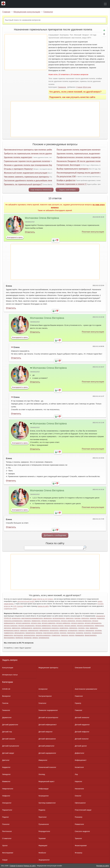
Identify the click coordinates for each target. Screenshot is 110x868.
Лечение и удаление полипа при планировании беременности (33, 165)
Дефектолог (80, 753)
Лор (76, 774)
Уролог (5, 846)
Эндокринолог (44, 860)
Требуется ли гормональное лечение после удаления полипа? (33, 154)
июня (80, 87)
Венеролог (6, 696)
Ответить (30, 232)
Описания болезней (83, 668)
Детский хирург (8, 753)
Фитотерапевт (8, 853)
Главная (6, 12)
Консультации (8, 668)
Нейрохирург (44, 789)
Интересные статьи (10, 675)
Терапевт (42, 838)
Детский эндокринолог (47, 753)
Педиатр (42, 810)
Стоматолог (7, 838)
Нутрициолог (44, 796)
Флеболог (42, 853)
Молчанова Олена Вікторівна (42, 218)
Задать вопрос (10, 660)
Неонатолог (79, 789)
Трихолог (78, 838)
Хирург (5, 860)
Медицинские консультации (27, 12)
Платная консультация (93, 232)
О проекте (19, 866)
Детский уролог (81, 746)
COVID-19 (6, 689)
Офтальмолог (80, 803)
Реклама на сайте (103, 866)
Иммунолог (43, 760)
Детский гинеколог (82, 718)
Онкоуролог (7, 803)
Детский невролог (45, 732)
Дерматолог (7, 718)
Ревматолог (79, 824)
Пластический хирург (83, 810)
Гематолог (79, 696)
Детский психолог (82, 739)
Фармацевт (43, 846)
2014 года (87, 87)
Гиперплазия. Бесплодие (68, 165)
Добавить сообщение (55, 535)
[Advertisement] (26, 52)
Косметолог (79, 767)
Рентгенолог (7, 831)
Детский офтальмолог (47, 739)
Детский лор (7, 732)
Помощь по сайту (30, 866)
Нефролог (6, 796)
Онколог (78, 796)
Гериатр (78, 703)
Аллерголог (43, 689)
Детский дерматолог (10, 725)
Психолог (6, 824)
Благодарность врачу (15, 237)
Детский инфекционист (48, 725)
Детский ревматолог (46, 746)
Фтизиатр (79, 853)
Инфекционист (81, 760)
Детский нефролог (82, 732)
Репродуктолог (44, 831)
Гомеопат (79, 710)
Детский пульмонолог (11, 746)
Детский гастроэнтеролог (48, 718)
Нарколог (79, 781)
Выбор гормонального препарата (73, 169)
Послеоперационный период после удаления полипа (82, 173)
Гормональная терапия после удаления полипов (27, 161)
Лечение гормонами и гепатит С (72, 184)
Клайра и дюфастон (66, 180)
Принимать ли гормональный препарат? (23, 184)
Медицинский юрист (46, 781)
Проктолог (43, 817)
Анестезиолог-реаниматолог (86, 689)
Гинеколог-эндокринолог (48, 710)
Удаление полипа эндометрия (18, 157)
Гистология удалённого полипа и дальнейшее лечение (30, 180)
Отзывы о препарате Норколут (18, 169)
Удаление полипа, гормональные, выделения (78, 154)
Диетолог (6, 760)
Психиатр (79, 817)
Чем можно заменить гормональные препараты (26, 177)
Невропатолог (8, 789)
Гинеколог (48, 12)
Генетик (5, 703)
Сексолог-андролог (82, 831)
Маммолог (6, 781)
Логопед (42, 774)
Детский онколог (9, 739)
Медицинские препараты (48, 668)
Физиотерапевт (81, 846)
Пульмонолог (44, 824)
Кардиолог (6, 767)
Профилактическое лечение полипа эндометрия (79, 157)
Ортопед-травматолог (47, 803)
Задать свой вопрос (67, 190)
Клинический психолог (47, 767)
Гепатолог (42, 703)
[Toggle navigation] (105, 4)
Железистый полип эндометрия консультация (26, 173)
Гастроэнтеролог (45, 696)
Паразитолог (7, 810)
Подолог (6, 817)
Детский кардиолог (82, 725)
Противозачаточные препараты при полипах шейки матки (31, 150)
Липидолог (6, 774)
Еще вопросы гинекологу (41, 190)
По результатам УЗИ (66, 176)
